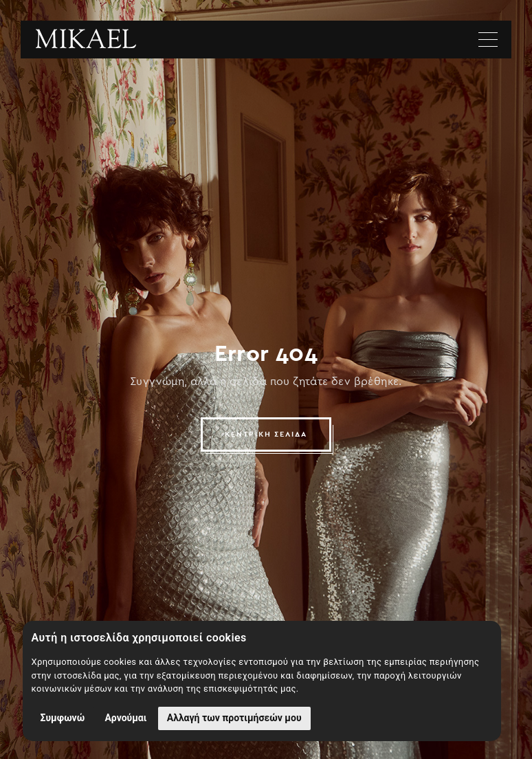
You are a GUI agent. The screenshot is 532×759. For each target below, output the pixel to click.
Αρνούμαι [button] (125, 718)
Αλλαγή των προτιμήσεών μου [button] (234, 718)
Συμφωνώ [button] (63, 718)
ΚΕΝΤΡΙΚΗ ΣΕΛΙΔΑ (266, 434)
